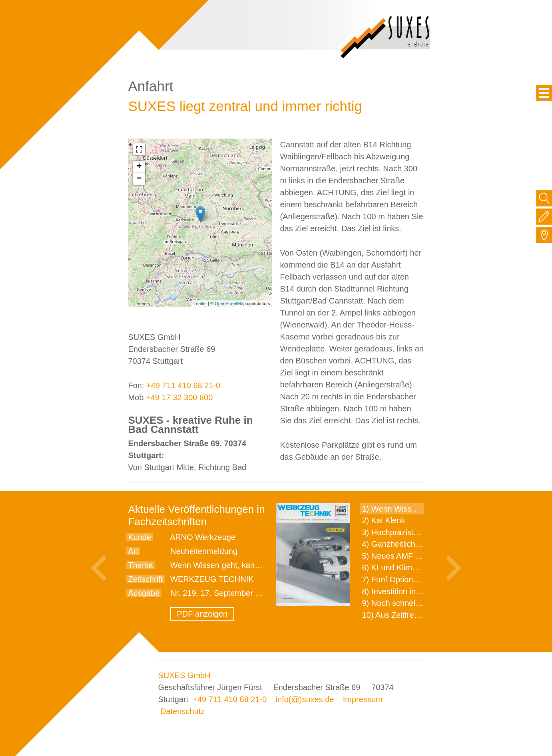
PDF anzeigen (202, 614)
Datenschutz (182, 711)
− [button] (139, 179)
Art (134, 551)
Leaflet (200, 304)
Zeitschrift (146, 579)
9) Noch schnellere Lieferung (413, 603)
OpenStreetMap (230, 304)
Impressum (363, 699)
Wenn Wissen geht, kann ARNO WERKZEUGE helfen (266, 565)
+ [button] (139, 167)
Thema (141, 565)
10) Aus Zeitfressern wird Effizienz (422, 615)
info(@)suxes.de (305, 699)
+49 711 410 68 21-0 (183, 385)
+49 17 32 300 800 (179, 397)
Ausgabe (144, 593)
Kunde (140, 537)
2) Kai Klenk (384, 520)
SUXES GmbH (184, 675)
